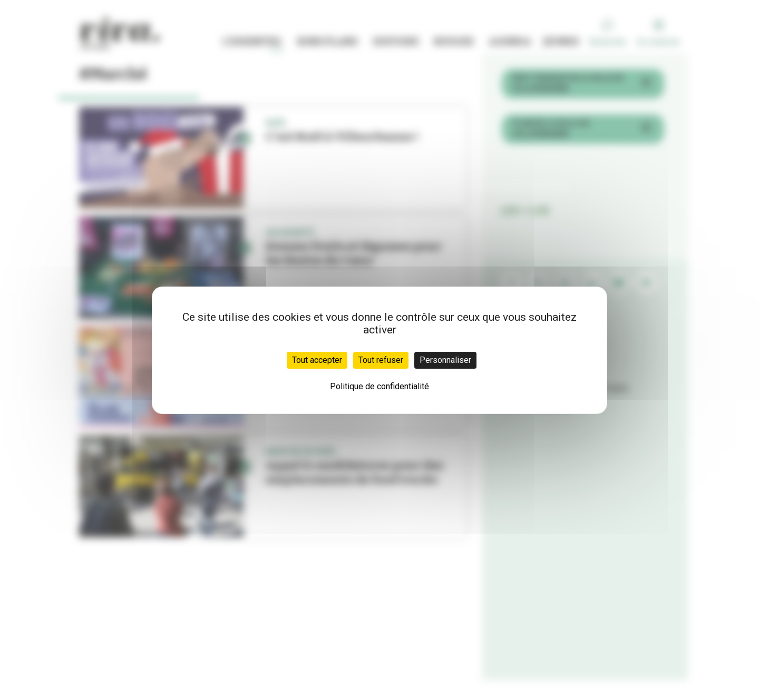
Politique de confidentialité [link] (379, 386)
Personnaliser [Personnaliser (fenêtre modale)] (445, 360)
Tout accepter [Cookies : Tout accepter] (317, 360)
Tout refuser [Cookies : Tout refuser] (381, 360)
